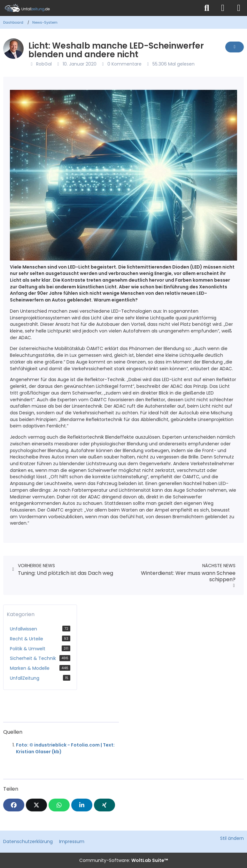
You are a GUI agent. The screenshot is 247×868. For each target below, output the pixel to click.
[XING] (104, 805)
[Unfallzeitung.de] (100, 8)
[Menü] (239, 8)
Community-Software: (124, 860)
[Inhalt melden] (235, 47)
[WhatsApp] (59, 805)
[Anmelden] (223, 8)
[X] (36, 805)
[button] (82, 805)
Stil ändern (232, 838)
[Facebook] (14, 805)
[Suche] (207, 8)
